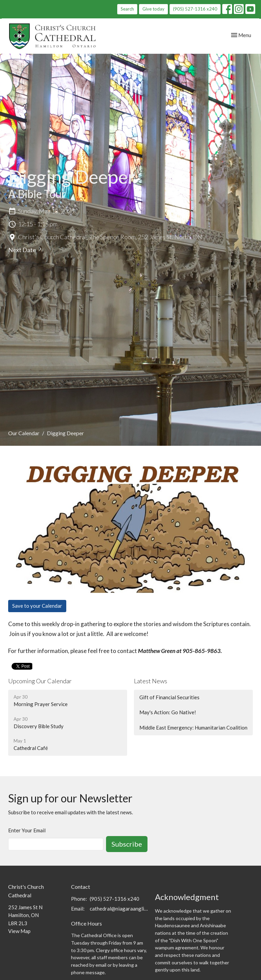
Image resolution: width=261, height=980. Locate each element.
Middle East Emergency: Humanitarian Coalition (193, 728)
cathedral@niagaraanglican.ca (119, 909)
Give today (153, 9)
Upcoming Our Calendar (40, 681)
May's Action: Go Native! (168, 712)
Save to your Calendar (37, 606)
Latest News (151, 681)
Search (127, 9)
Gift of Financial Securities (169, 697)
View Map (19, 931)
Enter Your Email (27, 830)
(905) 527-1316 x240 (195, 9)
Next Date (26, 250)
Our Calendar (24, 433)
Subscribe (127, 844)
